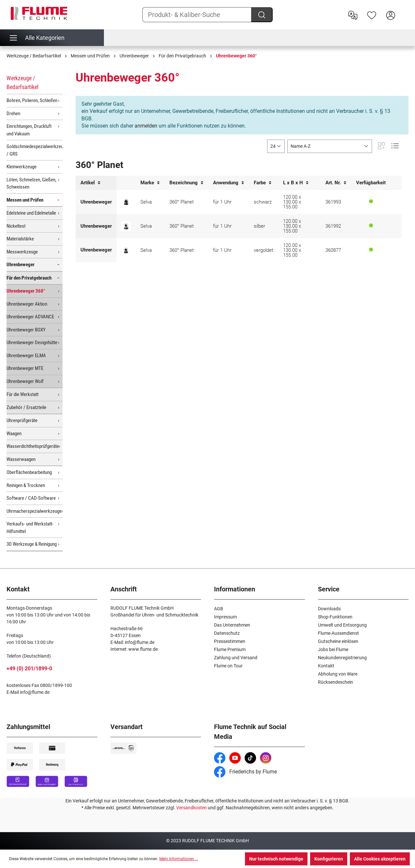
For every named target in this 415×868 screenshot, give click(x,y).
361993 (333, 202)
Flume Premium (230, 649)
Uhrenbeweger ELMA (26, 356)
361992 (333, 226)
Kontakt (326, 666)
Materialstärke (20, 239)
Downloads (329, 609)
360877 (333, 250)
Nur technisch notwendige (276, 859)
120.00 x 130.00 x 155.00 (292, 202)
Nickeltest (16, 226)
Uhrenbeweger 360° (26, 291)
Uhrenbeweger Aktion (27, 304)
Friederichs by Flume (245, 772)
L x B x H (296, 183)
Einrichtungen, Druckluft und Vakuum (29, 130)
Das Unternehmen (232, 625)
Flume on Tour (228, 666)
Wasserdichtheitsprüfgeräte (33, 446)
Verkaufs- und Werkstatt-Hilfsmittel (30, 528)
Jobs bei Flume (333, 649)
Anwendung (229, 183)
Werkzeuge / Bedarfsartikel (22, 83)
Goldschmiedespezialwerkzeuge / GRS (35, 150)
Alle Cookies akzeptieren (380, 859)
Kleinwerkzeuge (21, 167)
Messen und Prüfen (25, 200)
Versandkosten (192, 808)
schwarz (263, 202)
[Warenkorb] (404, 10)
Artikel (90, 183)
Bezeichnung (186, 183)
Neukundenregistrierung (342, 658)
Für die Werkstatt (22, 394)
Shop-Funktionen (335, 617)
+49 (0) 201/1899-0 (29, 669)
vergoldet (264, 250)
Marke (150, 183)
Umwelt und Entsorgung (342, 625)
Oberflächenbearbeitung (29, 472)
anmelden (146, 126)
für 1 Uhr (222, 202)
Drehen (13, 114)
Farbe (263, 183)
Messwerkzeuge (22, 252)
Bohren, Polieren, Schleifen (32, 100)
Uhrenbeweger (21, 265)
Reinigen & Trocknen (26, 485)
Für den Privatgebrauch (29, 278)
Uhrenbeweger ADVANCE (30, 317)
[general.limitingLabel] (276, 146)
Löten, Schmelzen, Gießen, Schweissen (31, 183)
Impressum (225, 617)
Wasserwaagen (21, 459)
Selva (146, 202)
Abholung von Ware (338, 674)
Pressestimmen (230, 641)
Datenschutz (227, 633)
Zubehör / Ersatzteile (26, 407)
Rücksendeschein (336, 682)
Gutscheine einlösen (338, 641)
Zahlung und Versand (236, 658)
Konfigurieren (329, 859)
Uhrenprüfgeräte (22, 420)
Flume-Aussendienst (338, 633)
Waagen (14, 434)
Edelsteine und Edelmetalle (31, 213)
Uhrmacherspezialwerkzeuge (34, 511)
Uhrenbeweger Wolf (25, 381)
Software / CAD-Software (31, 498)
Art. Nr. (336, 183)
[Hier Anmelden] (391, 15)
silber (259, 226)
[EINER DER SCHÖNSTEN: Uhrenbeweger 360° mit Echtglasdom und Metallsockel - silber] (126, 226)
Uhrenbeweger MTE (25, 368)
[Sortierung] (330, 146)
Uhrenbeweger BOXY (26, 330)
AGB (219, 609)
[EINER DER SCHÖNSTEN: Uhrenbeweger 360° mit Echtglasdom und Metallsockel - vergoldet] (126, 250)
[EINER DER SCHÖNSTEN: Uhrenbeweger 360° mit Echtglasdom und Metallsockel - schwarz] (126, 202)
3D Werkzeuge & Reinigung (32, 544)
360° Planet (182, 202)
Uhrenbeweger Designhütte (32, 343)
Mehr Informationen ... (179, 859)
